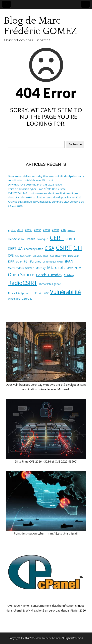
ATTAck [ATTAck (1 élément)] (71, 230)
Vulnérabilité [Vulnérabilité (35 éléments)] (65, 292)
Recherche (75, 144)
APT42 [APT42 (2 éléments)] (56, 230)
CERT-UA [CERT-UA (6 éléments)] (15, 248)
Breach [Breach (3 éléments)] (30, 239)
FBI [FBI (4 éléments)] (26, 261)
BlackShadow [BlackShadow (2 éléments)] (16, 239)
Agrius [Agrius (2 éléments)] (12, 230)
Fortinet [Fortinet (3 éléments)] (35, 261)
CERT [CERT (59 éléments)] (57, 238)
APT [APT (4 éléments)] (20, 230)
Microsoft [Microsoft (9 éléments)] (56, 267)
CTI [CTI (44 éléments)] (78, 248)
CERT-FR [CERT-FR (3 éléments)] (71, 239)
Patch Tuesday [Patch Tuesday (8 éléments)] (49, 275)
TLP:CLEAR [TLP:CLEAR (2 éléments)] (36, 293)
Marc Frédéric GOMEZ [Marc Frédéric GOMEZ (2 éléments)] (21, 268)
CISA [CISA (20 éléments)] (50, 248)
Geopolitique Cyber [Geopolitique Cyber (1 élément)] (53, 262)
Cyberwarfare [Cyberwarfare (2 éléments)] (58, 256)
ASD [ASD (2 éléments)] (63, 230)
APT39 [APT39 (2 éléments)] (47, 230)
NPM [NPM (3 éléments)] (78, 268)
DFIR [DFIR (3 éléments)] (11, 261)
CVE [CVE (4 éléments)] (11, 255)
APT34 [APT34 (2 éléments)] (29, 230)
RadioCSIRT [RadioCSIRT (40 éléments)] (23, 283)
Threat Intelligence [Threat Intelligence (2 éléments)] (50, 284)
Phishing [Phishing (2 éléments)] (69, 275)
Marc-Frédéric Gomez (48, 638)
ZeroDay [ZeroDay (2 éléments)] (27, 299)
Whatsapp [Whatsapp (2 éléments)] (14, 299)
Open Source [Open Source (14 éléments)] (21, 275)
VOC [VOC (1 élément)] (46, 293)
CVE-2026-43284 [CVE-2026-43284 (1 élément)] (23, 256)
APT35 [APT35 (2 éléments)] (38, 230)
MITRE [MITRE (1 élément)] (70, 268)
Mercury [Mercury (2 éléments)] (41, 268)
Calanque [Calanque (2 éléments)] (42, 239)
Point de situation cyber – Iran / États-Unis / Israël (37, 189)
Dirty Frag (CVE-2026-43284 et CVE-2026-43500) (35, 185)
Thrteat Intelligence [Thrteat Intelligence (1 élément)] (18, 293)
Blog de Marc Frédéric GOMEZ (40, 26)
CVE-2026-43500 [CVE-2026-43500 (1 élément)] (41, 256)
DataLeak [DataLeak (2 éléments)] (74, 256)
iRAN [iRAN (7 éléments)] (69, 261)
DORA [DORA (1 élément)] (19, 262)
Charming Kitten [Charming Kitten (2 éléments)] (34, 249)
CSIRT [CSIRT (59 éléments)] (64, 248)
